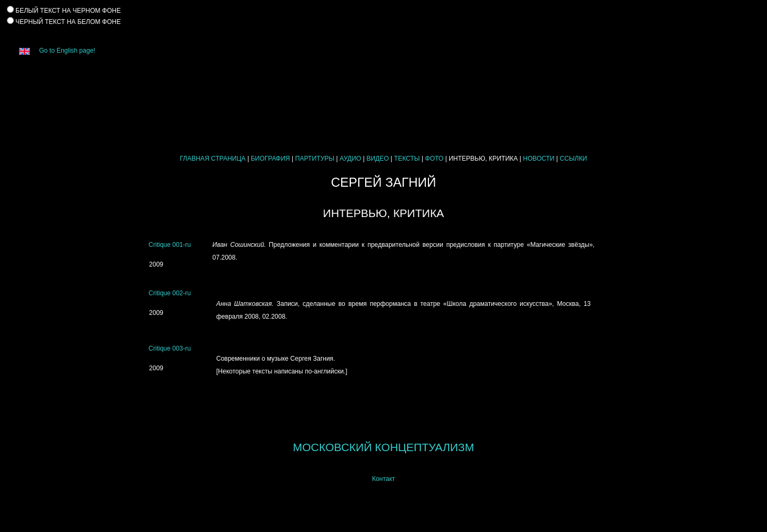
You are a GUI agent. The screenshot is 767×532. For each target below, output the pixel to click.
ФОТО (435, 159)
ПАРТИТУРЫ (315, 159)
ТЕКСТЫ (407, 159)
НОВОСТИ (539, 159)
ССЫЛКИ (574, 159)
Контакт (383, 479)
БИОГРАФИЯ (270, 159)
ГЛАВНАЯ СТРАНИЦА (213, 159)
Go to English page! (53, 51)
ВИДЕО (377, 159)
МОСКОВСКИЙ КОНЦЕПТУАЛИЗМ (383, 447)
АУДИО (350, 159)
